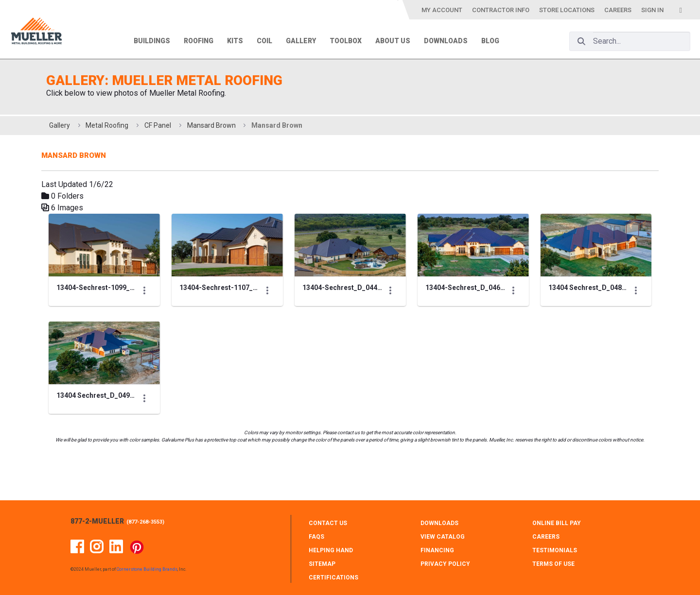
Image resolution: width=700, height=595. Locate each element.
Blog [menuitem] (490, 41)
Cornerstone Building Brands (147, 569)
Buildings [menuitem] (152, 41)
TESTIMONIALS (555, 550)
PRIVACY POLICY (445, 564)
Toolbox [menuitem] (346, 41)
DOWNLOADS (439, 523)
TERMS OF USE (553, 564)
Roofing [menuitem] (199, 41)
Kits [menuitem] (235, 41)
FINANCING (437, 550)
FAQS (316, 537)
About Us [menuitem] (393, 41)
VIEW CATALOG (443, 537)
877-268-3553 (145, 522)
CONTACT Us (328, 523)
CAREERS (546, 537)
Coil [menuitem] (264, 41)
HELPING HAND (331, 550)
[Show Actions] (177, 306)
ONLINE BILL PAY (557, 523)
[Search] (581, 41)
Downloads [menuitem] (446, 41)
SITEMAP (322, 564)
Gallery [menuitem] (301, 41)
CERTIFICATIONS (333, 578)
